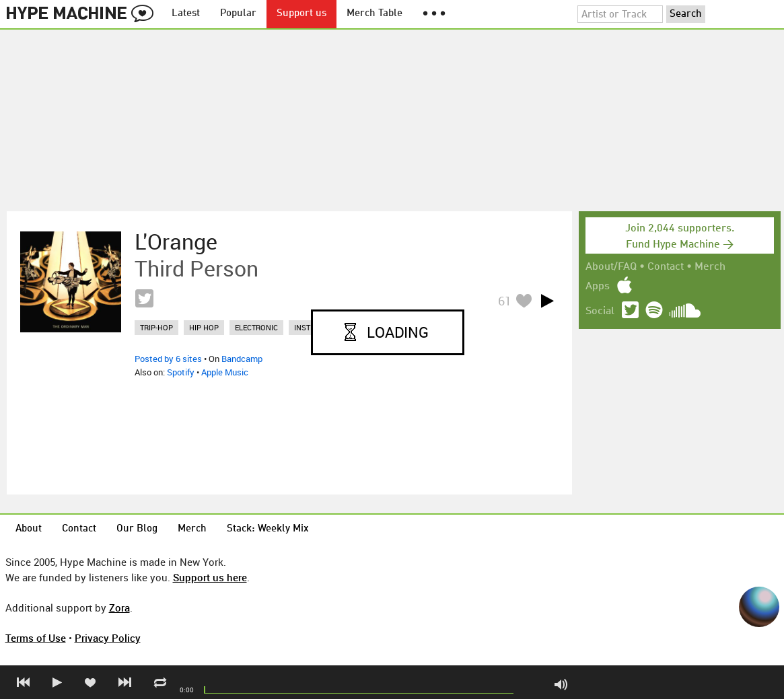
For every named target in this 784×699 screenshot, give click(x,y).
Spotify (181, 372)
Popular (238, 14)
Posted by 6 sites (168, 359)
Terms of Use (36, 638)
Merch (710, 267)
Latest (186, 14)
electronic (256, 327)
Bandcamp (242, 359)
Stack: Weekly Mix (268, 529)
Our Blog (137, 529)
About (29, 529)
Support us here (210, 577)
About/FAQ (611, 267)
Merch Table (375, 14)
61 (505, 301)
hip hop (204, 327)
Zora (119, 608)
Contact (666, 267)
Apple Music (225, 372)
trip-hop (156, 327)
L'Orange (176, 242)
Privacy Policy (108, 638)
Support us (301, 14)
